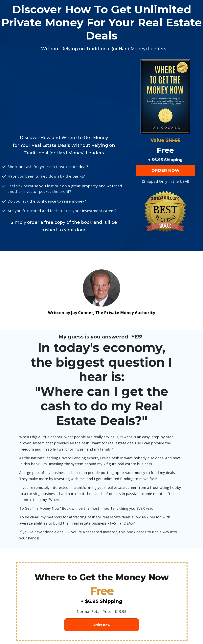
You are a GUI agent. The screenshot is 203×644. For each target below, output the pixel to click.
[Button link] (165, 171)
